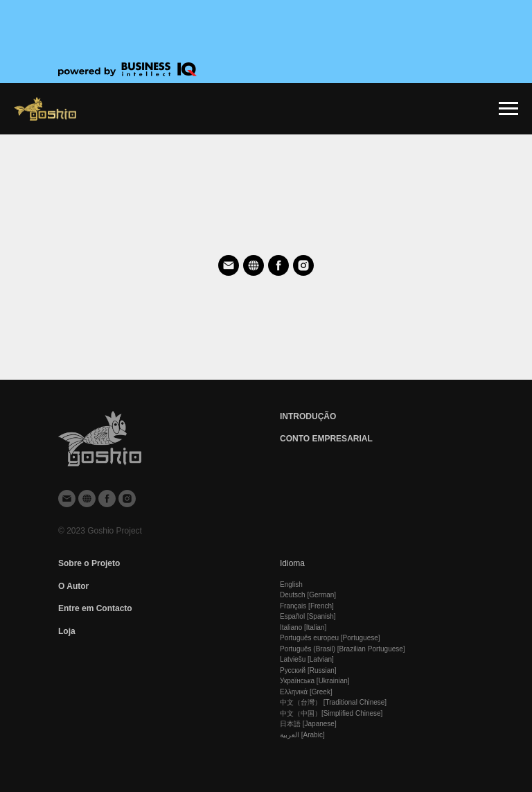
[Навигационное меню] (508, 109)
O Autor (73, 586)
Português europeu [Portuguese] (330, 638)
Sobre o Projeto (89, 563)
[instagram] (303, 265)
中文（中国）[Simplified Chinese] (331, 713)
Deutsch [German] (308, 595)
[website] (254, 265)
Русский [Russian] (308, 670)
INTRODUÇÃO (308, 416)
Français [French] (307, 606)
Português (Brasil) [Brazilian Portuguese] (343, 649)
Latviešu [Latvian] (307, 659)
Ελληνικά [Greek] (306, 692)
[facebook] (278, 265)
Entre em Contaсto (95, 608)
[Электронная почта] (229, 265)
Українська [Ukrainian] (315, 681)
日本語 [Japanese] (308, 724)
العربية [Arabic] (302, 735)
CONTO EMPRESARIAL (326, 439)
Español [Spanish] (308, 616)
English (291, 584)
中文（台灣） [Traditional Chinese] (333, 702)
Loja (67, 631)
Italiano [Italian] (303, 627)
